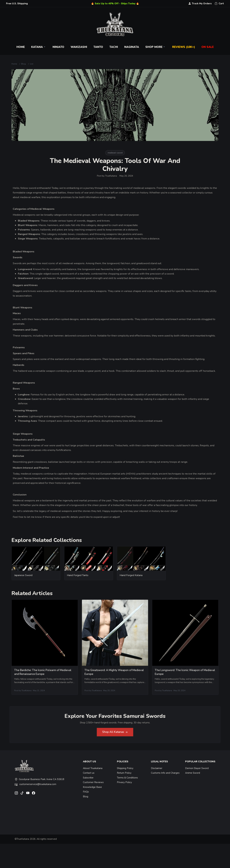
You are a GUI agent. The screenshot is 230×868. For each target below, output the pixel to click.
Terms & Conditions (127, 778)
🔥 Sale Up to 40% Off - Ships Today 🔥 (115, 4)
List (32, 64)
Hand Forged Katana (131, 577)
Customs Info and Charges (165, 773)
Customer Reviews (93, 782)
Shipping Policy (125, 768)
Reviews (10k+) (184, 47)
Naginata (132, 47)
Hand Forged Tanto (78, 577)
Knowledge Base (92, 787)
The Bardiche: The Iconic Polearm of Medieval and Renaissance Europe (43, 674)
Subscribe (88, 778)
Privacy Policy (124, 782)
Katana (39, 47)
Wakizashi (79, 47)
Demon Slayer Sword (197, 768)
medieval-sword (115, 153)
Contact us (89, 773)
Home (21, 47)
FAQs (86, 792)
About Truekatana (93, 768)
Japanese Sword (23, 577)
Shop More (156, 47)
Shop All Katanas (115, 734)
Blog (23, 64)
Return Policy (124, 773)
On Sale (208, 47)
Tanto (98, 47)
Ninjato (58, 47)
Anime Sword (193, 773)
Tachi (114, 47)
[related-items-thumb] (36, 561)
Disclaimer (157, 768)
